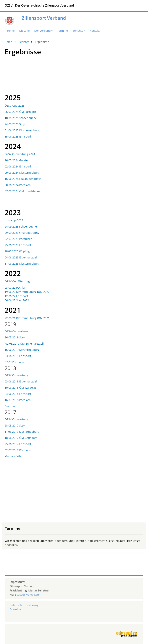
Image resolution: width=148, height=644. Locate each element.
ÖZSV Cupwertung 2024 (20, 154)
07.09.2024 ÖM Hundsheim (22, 191)
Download (16, 609)
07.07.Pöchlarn (14, 362)
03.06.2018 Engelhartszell (21, 381)
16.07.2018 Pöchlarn (18, 400)
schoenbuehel (28, 118)
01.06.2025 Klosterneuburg (22, 130)
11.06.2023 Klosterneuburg (22, 264)
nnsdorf (26, 245)
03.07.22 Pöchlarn (16, 288)
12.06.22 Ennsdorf (17, 296)
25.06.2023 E (13, 245)
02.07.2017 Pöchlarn (18, 450)
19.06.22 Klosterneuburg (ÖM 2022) (27, 292)
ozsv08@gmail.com (29, 595)
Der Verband (43, 31)
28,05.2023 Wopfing (17, 251)
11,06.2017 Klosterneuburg (22, 432)
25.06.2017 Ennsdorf (18, 444)
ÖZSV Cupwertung (16, 375)
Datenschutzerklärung (24, 605)
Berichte (79, 31)
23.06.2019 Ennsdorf (18, 356)
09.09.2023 (12, 233)
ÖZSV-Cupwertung (16, 331)
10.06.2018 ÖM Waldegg (20, 388)
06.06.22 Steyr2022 (17, 300)
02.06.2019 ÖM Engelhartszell (25, 344)
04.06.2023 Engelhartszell (21, 257)
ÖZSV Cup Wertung (17, 281)
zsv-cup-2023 (15, 220)
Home (11, 31)
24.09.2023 (12, 226)
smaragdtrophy (29, 233)
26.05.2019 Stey (15, 337)
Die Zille (24, 31)
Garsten (10, 406)
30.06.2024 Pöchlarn (18, 185)
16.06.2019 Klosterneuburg (22, 350)
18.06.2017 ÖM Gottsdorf (21, 438)
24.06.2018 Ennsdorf (18, 394)
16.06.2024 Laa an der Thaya (23, 179)
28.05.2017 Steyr (15, 425)
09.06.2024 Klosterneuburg (22, 173)
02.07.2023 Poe (14, 239)
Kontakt (95, 31)
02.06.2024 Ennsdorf (18, 166)
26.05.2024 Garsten (17, 160)
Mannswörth (13, 456)
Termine (63, 31)
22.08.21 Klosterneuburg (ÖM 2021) (27, 318)
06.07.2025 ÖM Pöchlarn (20, 112)
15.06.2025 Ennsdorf (18, 136)
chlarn (28, 239)
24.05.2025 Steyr (15, 124)
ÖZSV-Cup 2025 (15, 106)
